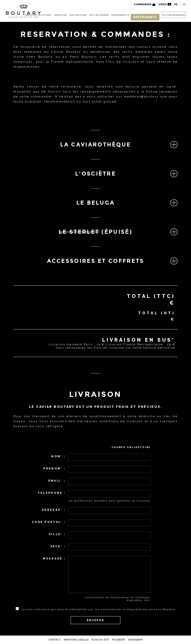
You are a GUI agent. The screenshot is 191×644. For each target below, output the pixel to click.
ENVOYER (95, 620)
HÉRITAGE (60, 15)
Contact (55, 640)
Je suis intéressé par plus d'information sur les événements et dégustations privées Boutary (98, 609)
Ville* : (57, 534)
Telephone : (52, 493)
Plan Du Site (100, 640)
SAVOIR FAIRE (78, 15)
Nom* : (59, 456)
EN (184, 4)
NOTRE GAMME (99, 15)
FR (176, 4)
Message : (54, 559)
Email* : (57, 481)
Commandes (143, 4)
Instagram (135, 640)
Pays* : (58, 546)
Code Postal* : (49, 522)
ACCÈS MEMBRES (174, 15)
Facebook (119, 640)
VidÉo (163, 4)
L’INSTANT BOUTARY (38, 15)
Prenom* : (55, 469)
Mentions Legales (76, 640)
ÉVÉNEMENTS (120, 15)
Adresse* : (54, 510)
